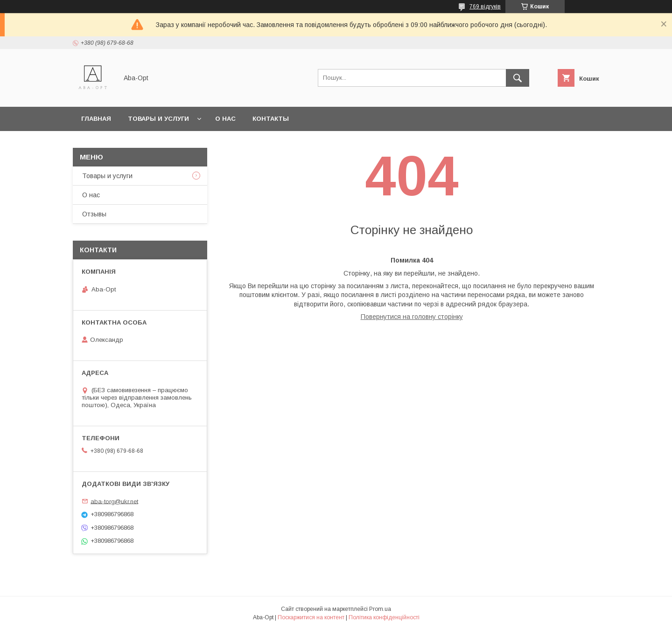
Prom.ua (380, 609)
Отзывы (94, 214)
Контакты (271, 119)
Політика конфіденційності (384, 617)
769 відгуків (485, 7)
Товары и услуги (158, 119)
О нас (225, 119)
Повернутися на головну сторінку (412, 317)
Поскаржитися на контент (311, 617)
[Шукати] (518, 78)
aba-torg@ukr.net (114, 501)
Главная (96, 119)
